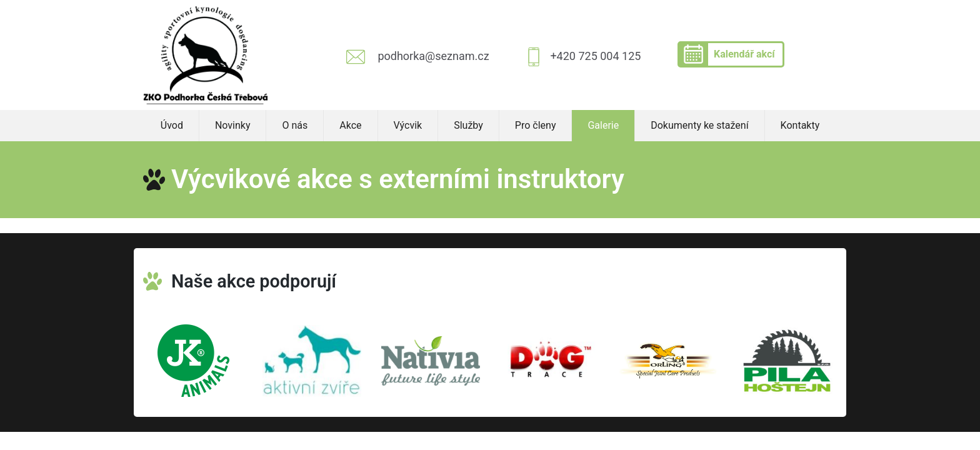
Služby (468, 125)
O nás (295, 125)
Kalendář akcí (744, 54)
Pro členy (536, 125)
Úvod (172, 125)
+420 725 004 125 (595, 56)
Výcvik (408, 125)
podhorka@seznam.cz (433, 56)
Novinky (233, 125)
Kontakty (800, 125)
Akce (350, 125)
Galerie (603, 125)
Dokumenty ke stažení (699, 125)
